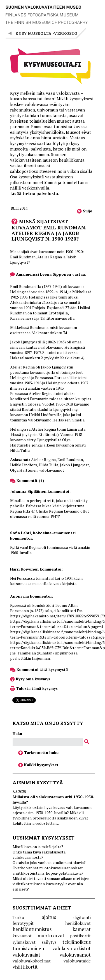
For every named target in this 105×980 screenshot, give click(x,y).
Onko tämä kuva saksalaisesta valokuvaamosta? (39, 855)
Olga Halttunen (24, 470)
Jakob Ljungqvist (74, 465)
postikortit (80, 936)
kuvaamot (22, 936)
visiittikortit (25, 967)
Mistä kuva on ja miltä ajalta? (38, 847)
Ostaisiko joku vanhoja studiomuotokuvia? (49, 863)
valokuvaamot (52, 470)
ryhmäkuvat (24, 942)
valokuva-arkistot (72, 948)
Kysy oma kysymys (30, 679)
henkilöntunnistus (32, 929)
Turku (18, 917)
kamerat (82, 929)
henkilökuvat (78, 923)
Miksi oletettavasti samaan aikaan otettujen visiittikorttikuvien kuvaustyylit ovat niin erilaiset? (51, 884)
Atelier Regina (43, 459)
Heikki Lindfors (24, 465)
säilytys (49, 942)
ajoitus (49, 917)
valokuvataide (77, 961)
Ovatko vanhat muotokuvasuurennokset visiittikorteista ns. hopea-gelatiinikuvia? (48, 870)
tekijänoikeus (77, 942)
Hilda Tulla (48, 465)
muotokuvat (51, 936)
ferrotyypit (23, 923)
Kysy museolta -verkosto (46, 33)
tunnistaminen (28, 948)
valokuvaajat (26, 955)
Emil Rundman (70, 459)
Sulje (85, 211)
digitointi (82, 917)
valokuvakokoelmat (32, 961)
